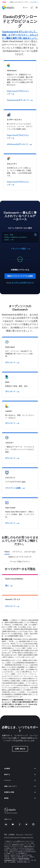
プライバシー (20, 834)
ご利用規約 (11, 834)
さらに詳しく (34, 2)
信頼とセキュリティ (20, 786)
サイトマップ (29, 834)
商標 (6, 834)
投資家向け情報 (20, 792)
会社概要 (20, 769)
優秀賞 (20, 798)
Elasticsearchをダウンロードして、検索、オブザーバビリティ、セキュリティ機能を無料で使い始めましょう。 (20, 35)
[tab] (7, 552)
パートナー (20, 780)
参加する (20, 774)
